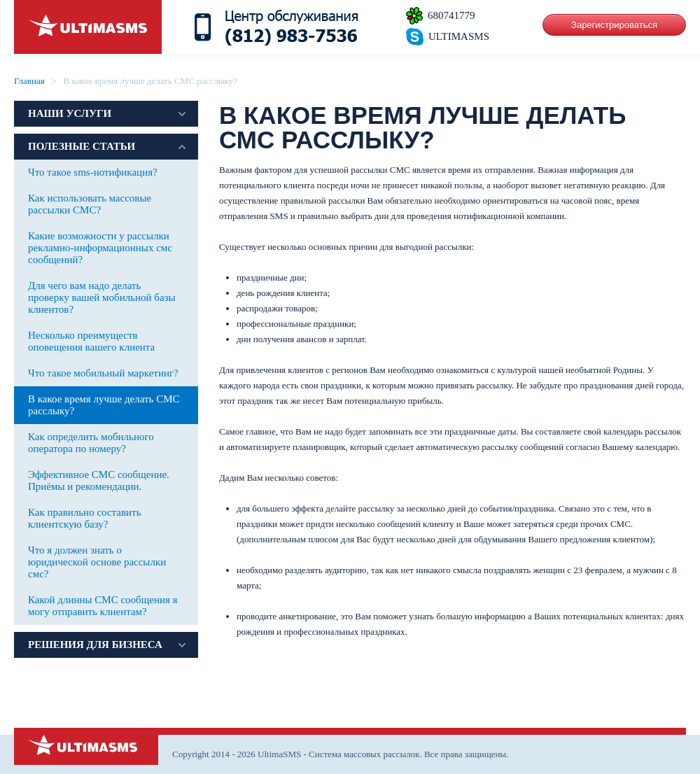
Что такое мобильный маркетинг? (103, 373)
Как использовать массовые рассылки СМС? (90, 204)
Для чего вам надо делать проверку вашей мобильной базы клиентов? (102, 297)
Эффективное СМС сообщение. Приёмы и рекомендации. (99, 480)
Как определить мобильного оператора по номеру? (91, 443)
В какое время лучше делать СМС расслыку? (104, 405)
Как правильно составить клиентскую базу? (85, 518)
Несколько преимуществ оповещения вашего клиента (91, 341)
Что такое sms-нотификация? (93, 172)
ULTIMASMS (459, 36)
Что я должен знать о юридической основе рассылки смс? (97, 562)
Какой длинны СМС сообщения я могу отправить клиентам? (103, 606)
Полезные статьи (82, 146)
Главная (29, 81)
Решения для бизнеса (95, 645)
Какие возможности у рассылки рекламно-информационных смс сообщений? (100, 248)
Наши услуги (70, 113)
